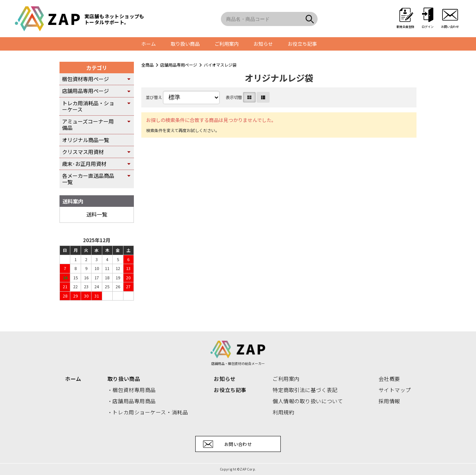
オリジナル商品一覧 (86, 140)
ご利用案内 (227, 44)
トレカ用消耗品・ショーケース (88, 106)
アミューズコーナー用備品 (88, 124)
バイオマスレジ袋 (220, 65)
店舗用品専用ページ (179, 65)
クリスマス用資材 (83, 152)
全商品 (147, 65)
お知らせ (263, 44)
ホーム (149, 44)
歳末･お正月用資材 (84, 164)
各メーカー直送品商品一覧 (88, 179)
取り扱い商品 (185, 44)
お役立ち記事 (302, 44)
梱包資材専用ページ (86, 79)
